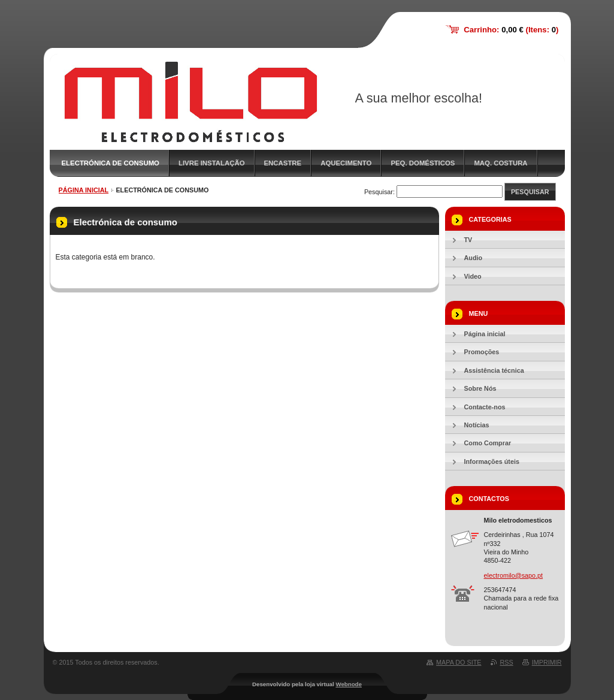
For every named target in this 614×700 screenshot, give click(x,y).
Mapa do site (459, 662)
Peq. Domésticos (423, 163)
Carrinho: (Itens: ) (511, 30)
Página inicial (84, 190)
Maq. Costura (500, 163)
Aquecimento (346, 163)
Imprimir (547, 662)
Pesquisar (530, 192)
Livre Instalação (212, 163)
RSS (507, 662)
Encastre (283, 163)
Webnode (349, 684)
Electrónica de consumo (111, 163)
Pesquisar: (379, 192)
